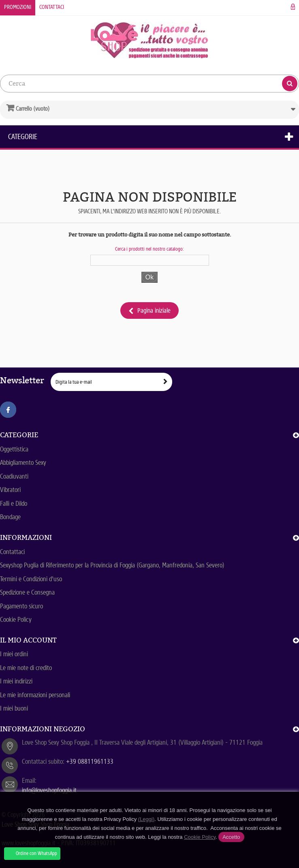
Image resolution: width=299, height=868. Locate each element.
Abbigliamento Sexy (23, 463)
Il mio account (28, 640)
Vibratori (10, 490)
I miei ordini (14, 654)
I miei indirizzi (16, 681)
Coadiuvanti (14, 476)
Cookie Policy (16, 620)
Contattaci (52, 7)
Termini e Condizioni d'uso (31, 579)
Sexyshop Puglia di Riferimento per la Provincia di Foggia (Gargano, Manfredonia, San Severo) (112, 565)
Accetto (231, 837)
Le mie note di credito (26, 668)
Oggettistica (14, 449)
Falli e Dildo (14, 504)
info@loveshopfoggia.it (49, 790)
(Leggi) (146, 819)
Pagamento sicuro (21, 606)
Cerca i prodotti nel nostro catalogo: (149, 249)
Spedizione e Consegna (27, 592)
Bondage (10, 517)
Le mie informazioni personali (35, 695)
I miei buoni (14, 708)
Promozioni (18, 7)
